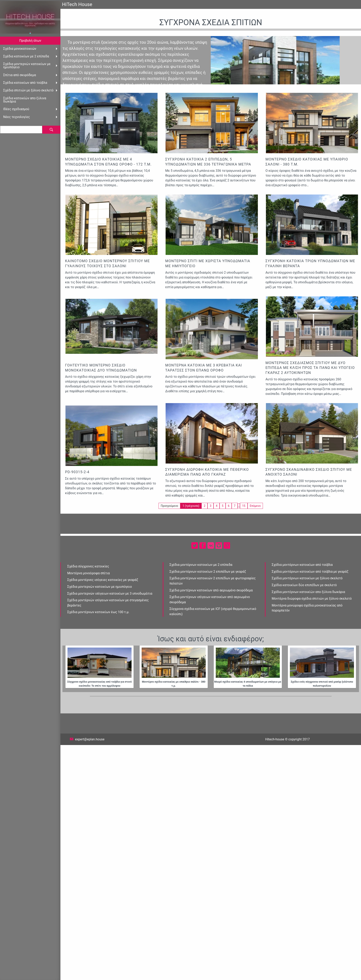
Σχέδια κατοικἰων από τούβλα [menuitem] (25, 83)
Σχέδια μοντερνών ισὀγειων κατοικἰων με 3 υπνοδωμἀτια (110, 593)
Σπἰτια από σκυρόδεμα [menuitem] (20, 75)
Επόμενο (255, 506)
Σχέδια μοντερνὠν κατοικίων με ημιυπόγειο (100, 587)
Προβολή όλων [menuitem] (30, 41)
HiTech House (30, 17)
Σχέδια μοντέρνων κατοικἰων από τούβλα (302, 565)
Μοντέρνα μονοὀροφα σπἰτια (89, 573)
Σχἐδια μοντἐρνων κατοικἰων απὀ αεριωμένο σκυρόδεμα (211, 590)
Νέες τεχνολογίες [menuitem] (17, 117)
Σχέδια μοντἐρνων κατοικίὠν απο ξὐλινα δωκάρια (308, 592)
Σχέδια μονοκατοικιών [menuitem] (20, 49)
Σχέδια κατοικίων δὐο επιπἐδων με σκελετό (304, 585)
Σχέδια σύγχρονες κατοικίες (88, 566)
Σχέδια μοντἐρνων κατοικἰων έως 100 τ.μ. (98, 612)
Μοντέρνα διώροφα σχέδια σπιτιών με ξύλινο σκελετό (312, 599)
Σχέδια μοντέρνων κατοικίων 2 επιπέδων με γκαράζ (208, 572)
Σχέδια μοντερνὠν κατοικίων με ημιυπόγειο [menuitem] (27, 66)
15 (244, 506)
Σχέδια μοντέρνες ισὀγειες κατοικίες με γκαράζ (103, 580)
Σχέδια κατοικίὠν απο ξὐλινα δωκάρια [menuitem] (25, 100)
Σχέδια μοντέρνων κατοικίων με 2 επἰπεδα (201, 565)
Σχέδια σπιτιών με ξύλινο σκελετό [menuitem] (28, 90)
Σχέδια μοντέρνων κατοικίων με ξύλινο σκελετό (307, 578)
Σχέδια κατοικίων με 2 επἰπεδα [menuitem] (26, 56)
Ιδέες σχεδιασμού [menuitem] (16, 109)
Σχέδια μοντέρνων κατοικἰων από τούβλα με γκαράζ (310, 572)
